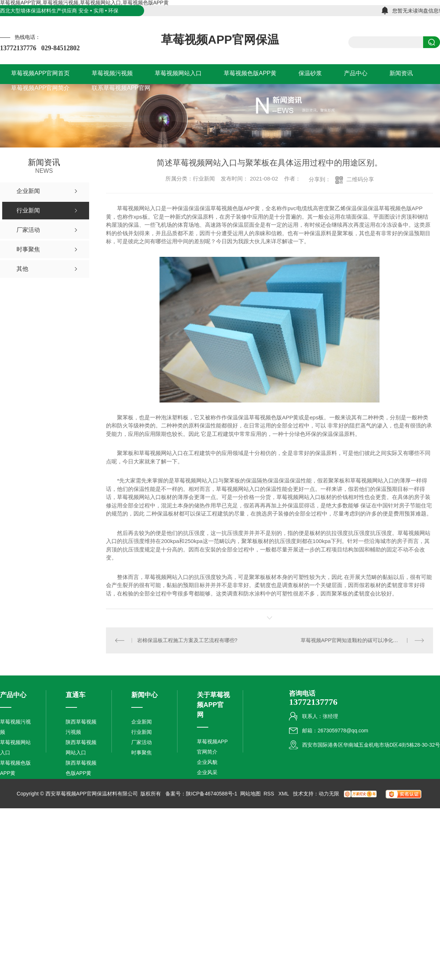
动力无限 (329, 794)
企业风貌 (207, 762)
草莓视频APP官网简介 (212, 747)
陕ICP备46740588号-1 (212, 794)
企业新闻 (142, 722)
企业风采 (207, 772)
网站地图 (250, 794)
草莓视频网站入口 (15, 747)
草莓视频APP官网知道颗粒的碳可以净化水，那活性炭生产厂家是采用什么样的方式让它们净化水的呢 (362, 640)
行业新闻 (142, 732)
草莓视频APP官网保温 (220, 40)
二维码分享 (360, 179)
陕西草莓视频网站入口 (81, 747)
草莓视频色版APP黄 (15, 768)
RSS (270, 794)
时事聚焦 (142, 753)
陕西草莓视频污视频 (81, 727)
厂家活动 (142, 742)
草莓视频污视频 (15, 727)
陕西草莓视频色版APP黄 (81, 768)
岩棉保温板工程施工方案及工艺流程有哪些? (187, 640)
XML (284, 794)
